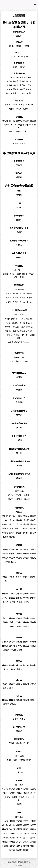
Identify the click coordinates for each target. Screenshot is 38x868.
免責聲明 (19, 865)
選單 (35, 5)
